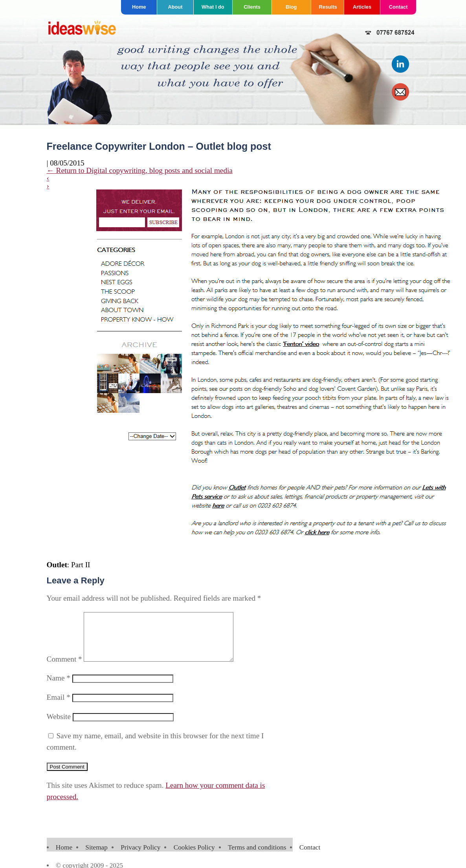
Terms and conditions (257, 857)
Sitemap (96, 857)
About (175, 7)
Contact (398, 7)
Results (328, 7)
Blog (291, 7)
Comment (64, 668)
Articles (362, 7)
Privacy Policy (140, 857)
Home (139, 7)
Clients (252, 7)
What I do (213, 7)
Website (59, 726)
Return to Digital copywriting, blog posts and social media (140, 170)
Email (59, 707)
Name (59, 687)
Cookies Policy (194, 857)
